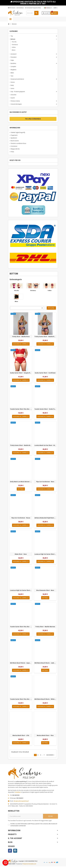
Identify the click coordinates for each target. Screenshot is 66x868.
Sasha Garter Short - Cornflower (45, 373)
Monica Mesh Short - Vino (45, 737)
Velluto (50, 291)
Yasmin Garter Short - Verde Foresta (45, 409)
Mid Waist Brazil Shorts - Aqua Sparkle (21, 664)
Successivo (51, 757)
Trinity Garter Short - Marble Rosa (45, 337)
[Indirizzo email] (26, 818)
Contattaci (20, 8)
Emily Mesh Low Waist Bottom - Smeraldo (21, 482)
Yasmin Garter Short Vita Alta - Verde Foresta (21, 409)
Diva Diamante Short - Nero (45, 591)
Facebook (10, 852)
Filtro (51, 308)
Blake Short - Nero (21, 555)
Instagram (15, 852)
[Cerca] (32, 13)
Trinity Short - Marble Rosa (21, 337)
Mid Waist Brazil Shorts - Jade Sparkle (45, 664)
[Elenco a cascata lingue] (48, 8)
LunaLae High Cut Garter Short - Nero (21, 591)
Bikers (16, 301)
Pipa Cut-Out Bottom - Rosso (21, 519)
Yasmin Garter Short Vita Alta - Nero (21, 701)
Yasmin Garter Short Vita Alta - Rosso (21, 628)
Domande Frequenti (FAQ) (33, 8)
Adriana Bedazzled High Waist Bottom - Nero (45, 519)
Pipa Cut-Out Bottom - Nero (45, 482)
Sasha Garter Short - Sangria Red (21, 373)
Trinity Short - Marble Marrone (45, 628)
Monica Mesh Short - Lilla (21, 737)
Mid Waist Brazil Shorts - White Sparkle (45, 701)
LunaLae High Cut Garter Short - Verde (45, 555)
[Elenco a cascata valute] (55, 8)
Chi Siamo (12, 8)
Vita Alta (16, 291)
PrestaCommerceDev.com (29, 866)
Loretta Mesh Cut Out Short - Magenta (45, 446)
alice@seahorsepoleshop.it (21, 803)
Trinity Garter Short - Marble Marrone (21, 446)
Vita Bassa (33, 291)
